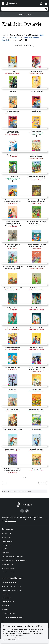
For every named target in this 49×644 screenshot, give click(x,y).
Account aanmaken (7, 564)
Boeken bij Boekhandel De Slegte (12, 590)
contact (7, 517)
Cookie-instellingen (24, 639)
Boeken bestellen (7, 533)
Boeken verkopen (7, 541)
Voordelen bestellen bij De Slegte (12, 586)
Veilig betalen (6, 594)
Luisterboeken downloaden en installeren (14, 560)
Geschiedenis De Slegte (9, 582)
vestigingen (5, 519)
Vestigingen (5, 606)
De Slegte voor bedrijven (9, 572)
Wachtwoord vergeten (8, 568)
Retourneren (5, 553)
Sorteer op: (19, 45)
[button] (3, 14)
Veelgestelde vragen (10, 521)
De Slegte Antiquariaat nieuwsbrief (12, 617)
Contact (4, 621)
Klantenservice (7, 529)
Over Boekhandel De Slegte (12, 578)
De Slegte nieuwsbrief (8, 613)
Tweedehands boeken (25, 14)
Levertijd (4, 549)
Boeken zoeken (6, 537)
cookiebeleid (19, 635)
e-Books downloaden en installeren (12, 557)
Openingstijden (6, 545)
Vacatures (5, 609)
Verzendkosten (6, 598)
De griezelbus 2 (15, 38)
